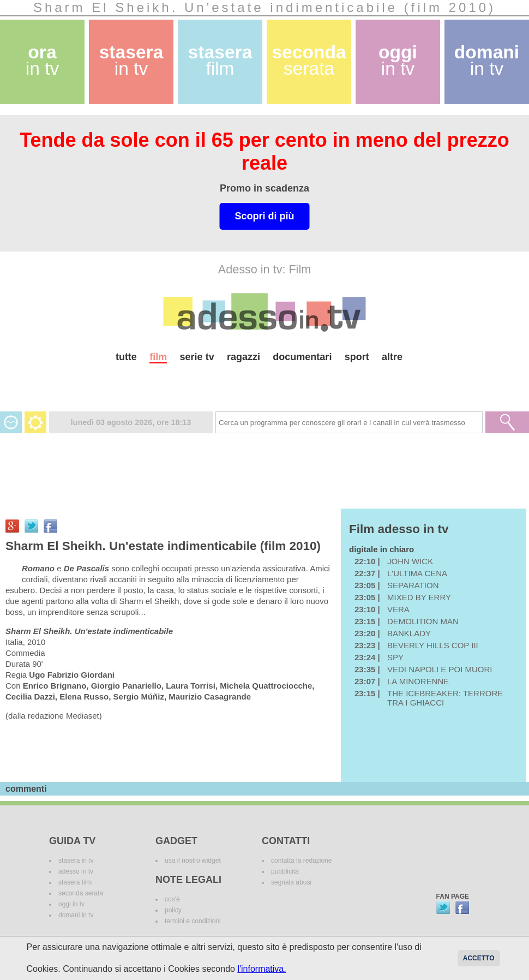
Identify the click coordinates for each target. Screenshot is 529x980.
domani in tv (76, 915)
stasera (131, 60)
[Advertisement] (264, 383)
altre (392, 357)
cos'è (172, 899)
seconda (309, 60)
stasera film (75, 882)
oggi (398, 60)
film (158, 357)
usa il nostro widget (193, 861)
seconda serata (81, 893)
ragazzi (244, 357)
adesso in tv (76, 871)
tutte (126, 357)
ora (43, 60)
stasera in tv (76, 861)
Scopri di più (264, 216)
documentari (302, 357)
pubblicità (285, 871)
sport (357, 357)
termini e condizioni (193, 921)
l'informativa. (262, 969)
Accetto (479, 958)
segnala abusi (291, 882)
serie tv (197, 357)
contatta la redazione (301, 861)
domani (487, 60)
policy (173, 910)
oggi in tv (71, 904)
